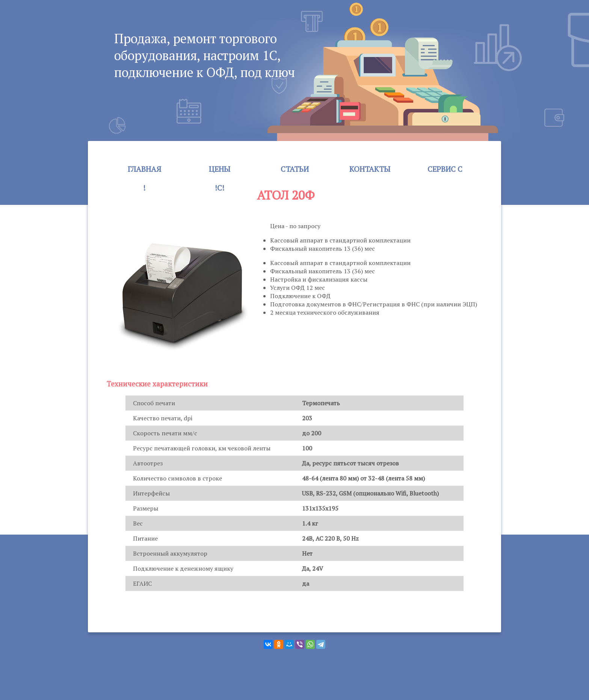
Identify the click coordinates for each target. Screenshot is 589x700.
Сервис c (445, 169)
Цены (220, 169)
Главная (144, 169)
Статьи (295, 169)
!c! (220, 188)
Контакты (370, 169)
